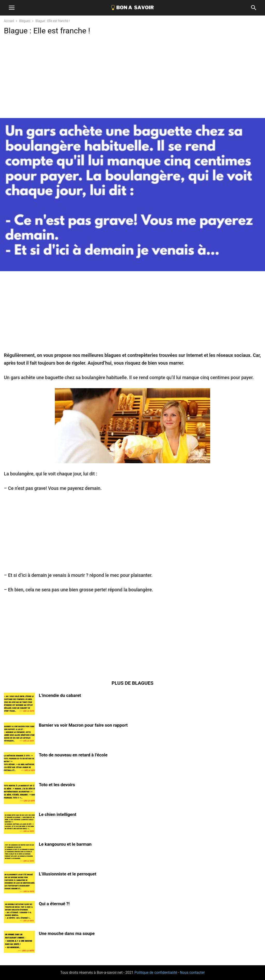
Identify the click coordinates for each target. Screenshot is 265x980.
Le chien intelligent (58, 814)
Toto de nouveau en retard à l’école (73, 755)
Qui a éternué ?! (54, 904)
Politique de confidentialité (156, 972)
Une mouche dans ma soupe (67, 933)
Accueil (9, 21)
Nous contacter (192, 972)
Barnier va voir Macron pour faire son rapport (83, 725)
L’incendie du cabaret (60, 695)
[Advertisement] (132, 79)
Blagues (25, 21)
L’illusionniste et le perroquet (68, 874)
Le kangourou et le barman (65, 844)
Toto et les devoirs (57, 785)
